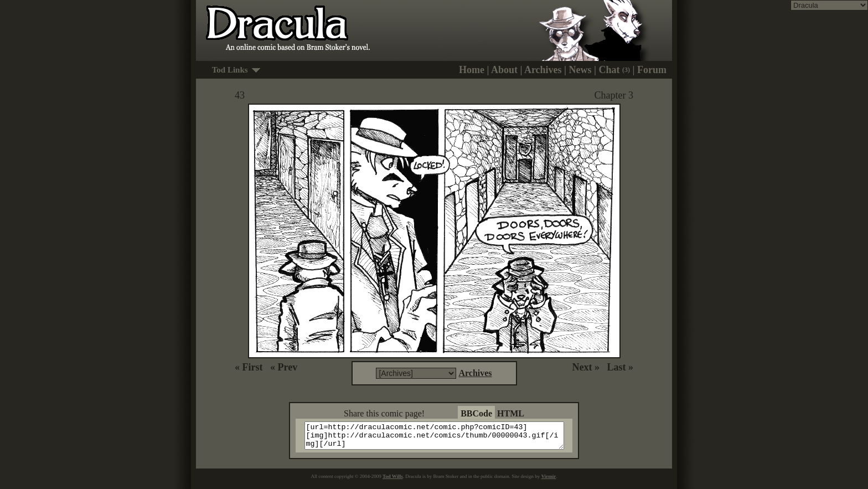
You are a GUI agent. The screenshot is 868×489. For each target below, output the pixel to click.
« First (249, 367)
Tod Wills (393, 481)
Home (472, 70)
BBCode (476, 413)
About (504, 70)
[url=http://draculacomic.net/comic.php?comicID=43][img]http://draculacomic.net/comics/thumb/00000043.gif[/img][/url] (441, 438)
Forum (652, 70)
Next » (586, 367)
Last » (620, 367)
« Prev (284, 367)
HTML (511, 413)
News (580, 70)
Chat (615, 70)
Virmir (549, 481)
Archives (543, 70)
